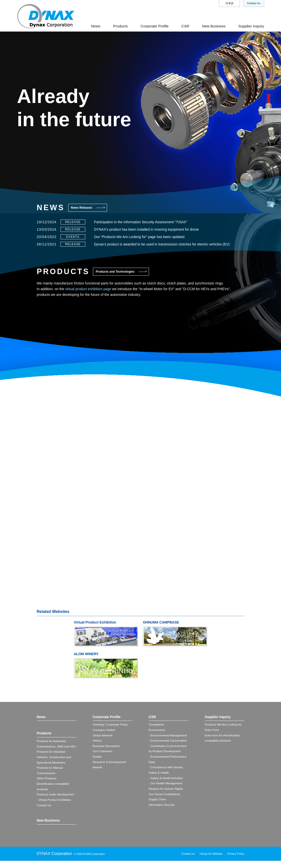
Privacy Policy (236, 861)
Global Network (103, 736)
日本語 (229, 3)
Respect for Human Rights (166, 790)
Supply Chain (158, 801)
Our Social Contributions (165, 796)
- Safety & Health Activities (166, 779)
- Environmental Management (168, 736)
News (96, 26)
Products (120, 26)
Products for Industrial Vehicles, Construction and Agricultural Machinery (54, 763)
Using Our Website (211, 861)
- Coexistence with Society (166, 768)
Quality (97, 758)
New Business (214, 26)
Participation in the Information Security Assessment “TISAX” (141, 222)
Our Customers (103, 752)
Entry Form (212, 730)
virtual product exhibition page (88, 289)
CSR (185, 26)
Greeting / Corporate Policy (111, 725)
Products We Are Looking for (224, 725)
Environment (157, 730)
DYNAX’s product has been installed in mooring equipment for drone (147, 229)
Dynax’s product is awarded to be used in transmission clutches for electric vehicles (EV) (162, 244)
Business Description (107, 747)
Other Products (47, 785)
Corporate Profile (155, 26)
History (97, 741)
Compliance (157, 725)
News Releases (82, 208)
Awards (98, 768)
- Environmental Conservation (168, 741)
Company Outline (104, 730)
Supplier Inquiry (251, 26)
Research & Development (110, 763)
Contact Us (254, 3)
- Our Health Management (166, 785)
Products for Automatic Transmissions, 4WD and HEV (53, 747)
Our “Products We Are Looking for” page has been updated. (140, 237)
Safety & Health (159, 774)
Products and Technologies (115, 272)
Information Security (162, 807)
